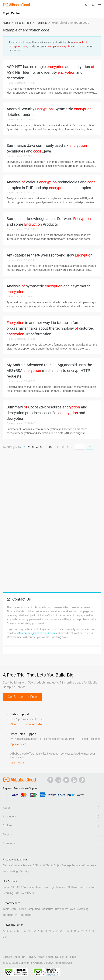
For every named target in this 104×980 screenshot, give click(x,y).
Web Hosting (10, 871)
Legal (50, 957)
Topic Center (10, 909)
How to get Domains (54, 887)
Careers (7, 957)
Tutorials (8, 915)
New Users (28, 893)
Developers (62, 909)
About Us (20, 957)
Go (89, 447)
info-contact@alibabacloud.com (36, 633)
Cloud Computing (29, 909)
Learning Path (11, 893)
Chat (13, 724)
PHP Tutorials (23, 915)
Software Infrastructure (82, 887)
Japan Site (9, 887)
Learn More (17, 763)
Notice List (61, 957)
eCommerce (89, 865)
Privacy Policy (36, 957)
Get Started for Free (22, 697)
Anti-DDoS (46, 865)
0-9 (5, 937)
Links (73, 957)
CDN (35, 865)
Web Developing (79, 909)
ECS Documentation (29, 887)
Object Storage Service (67, 865)
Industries (47, 909)
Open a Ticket (18, 744)
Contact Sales (34, 724)
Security (24, 871)
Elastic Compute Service (17, 865)
